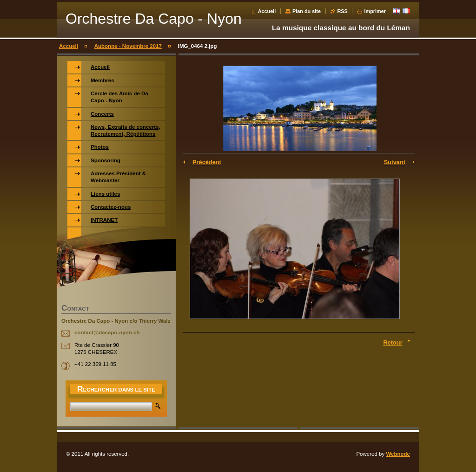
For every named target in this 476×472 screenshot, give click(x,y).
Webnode (398, 454)
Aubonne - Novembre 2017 (128, 46)
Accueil (267, 11)
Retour (393, 342)
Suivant (395, 162)
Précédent (207, 162)
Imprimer (375, 11)
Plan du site (307, 11)
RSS (343, 11)
